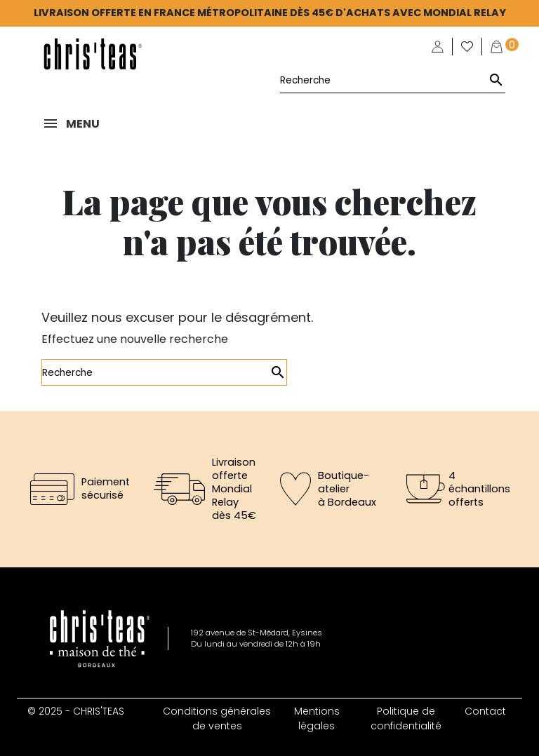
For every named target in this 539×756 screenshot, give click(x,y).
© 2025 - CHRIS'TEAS (76, 711)
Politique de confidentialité (406, 718)
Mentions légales (317, 718)
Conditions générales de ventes (217, 718)
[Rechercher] (393, 80)
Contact (485, 711)
